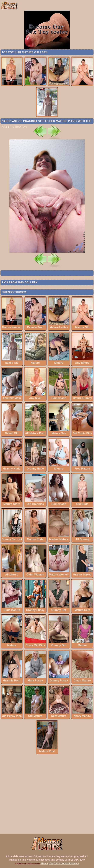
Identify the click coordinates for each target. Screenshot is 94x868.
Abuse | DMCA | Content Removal (60, 864)
